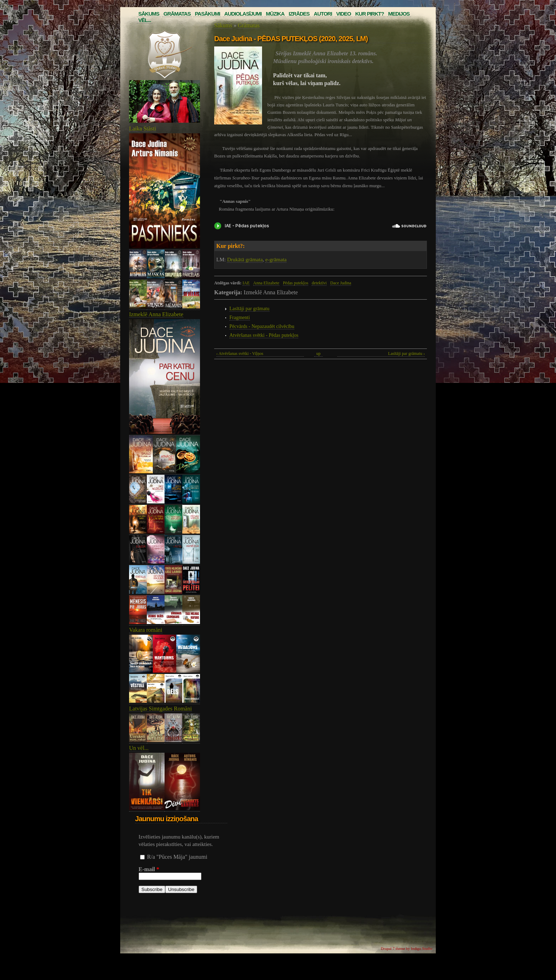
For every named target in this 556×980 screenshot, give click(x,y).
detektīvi (319, 283)
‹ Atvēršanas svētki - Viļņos (240, 353)
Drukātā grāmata (245, 260)
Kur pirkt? (370, 14)
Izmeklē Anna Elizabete (156, 314)
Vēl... (145, 20)
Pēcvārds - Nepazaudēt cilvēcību (262, 326)
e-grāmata (276, 260)
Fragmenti (240, 318)
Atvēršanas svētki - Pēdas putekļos (264, 335)
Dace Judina (341, 283)
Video (344, 14)
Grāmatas (177, 14)
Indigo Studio (422, 948)
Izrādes (299, 14)
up (318, 353)
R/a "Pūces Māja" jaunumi (177, 857)
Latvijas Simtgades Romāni (160, 709)
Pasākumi (207, 14)
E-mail (149, 869)
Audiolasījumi (243, 14)
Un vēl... (139, 748)
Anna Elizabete (266, 283)
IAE (246, 283)
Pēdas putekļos (296, 283)
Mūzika (275, 14)
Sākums (149, 14)
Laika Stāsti (143, 129)
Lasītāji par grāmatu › (406, 353)
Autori (323, 14)
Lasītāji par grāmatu (249, 309)
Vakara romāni (146, 630)
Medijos (399, 14)
